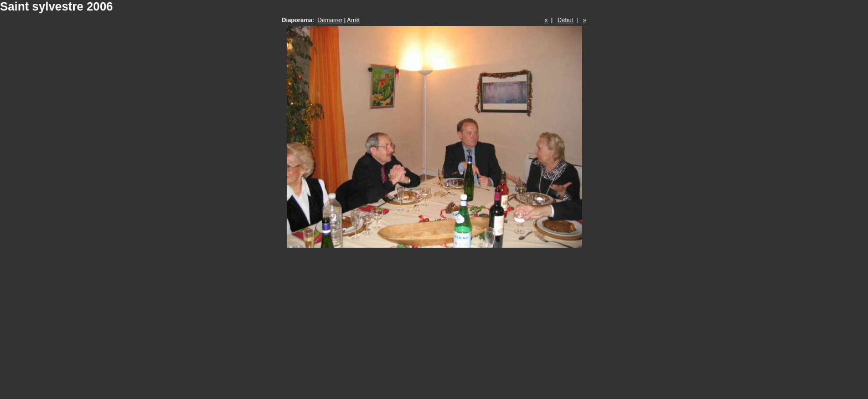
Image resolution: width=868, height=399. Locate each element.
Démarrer (330, 20)
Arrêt (353, 20)
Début (565, 20)
